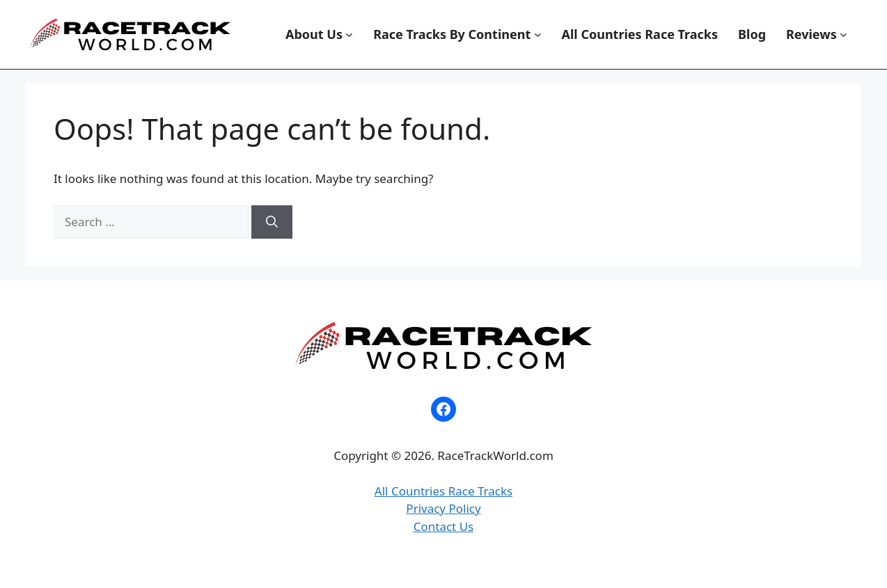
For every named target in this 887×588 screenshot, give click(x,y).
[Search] (272, 222)
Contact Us (444, 526)
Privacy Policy (443, 508)
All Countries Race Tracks (443, 491)
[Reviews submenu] (843, 34)
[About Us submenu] (349, 34)
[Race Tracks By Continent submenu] (538, 34)
